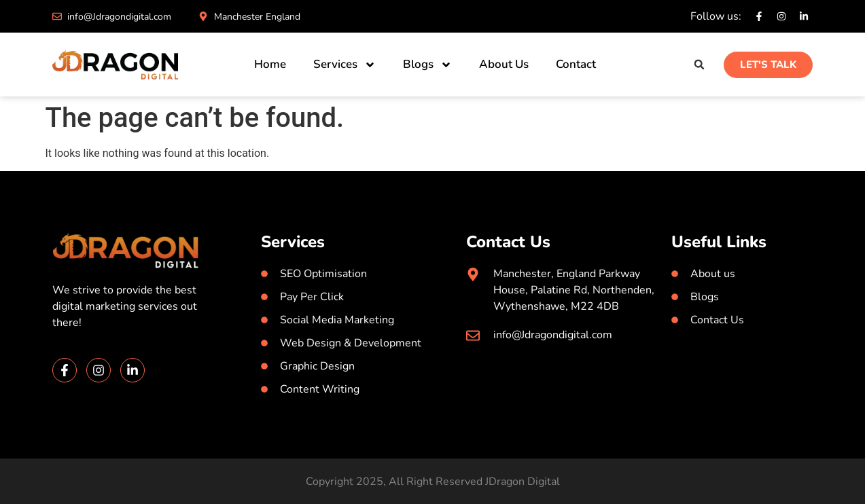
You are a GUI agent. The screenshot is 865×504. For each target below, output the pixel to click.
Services (345, 65)
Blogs (427, 65)
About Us (504, 64)
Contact (576, 64)
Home (270, 64)
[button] (699, 65)
